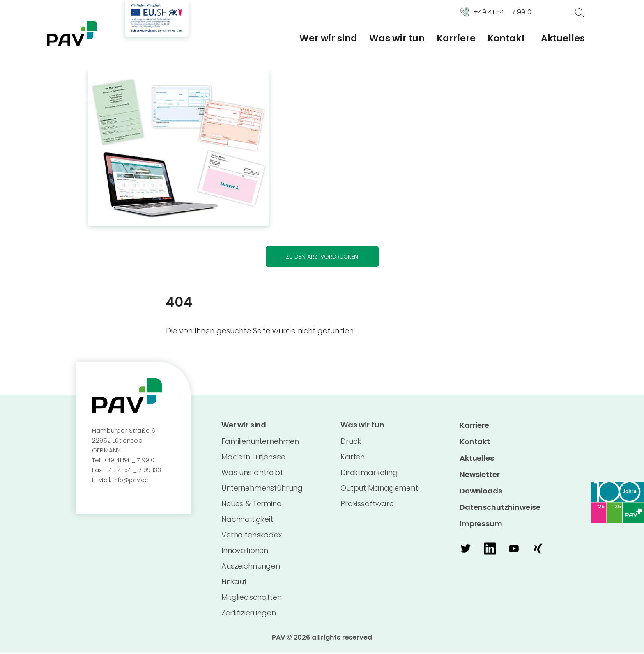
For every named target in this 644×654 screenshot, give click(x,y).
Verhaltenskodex (252, 536)
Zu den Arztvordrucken (322, 257)
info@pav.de (133, 481)
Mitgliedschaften (252, 598)
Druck (351, 442)
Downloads (481, 492)
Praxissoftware (367, 505)
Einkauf (234, 583)
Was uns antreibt (252, 474)
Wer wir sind (328, 39)
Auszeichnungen (251, 567)
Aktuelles (563, 39)
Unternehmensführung (262, 489)
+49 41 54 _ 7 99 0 (130, 461)
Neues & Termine (251, 505)
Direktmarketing (369, 474)
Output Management (379, 489)
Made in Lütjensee (253, 458)
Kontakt (506, 39)
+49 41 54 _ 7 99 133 (135, 471)
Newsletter (480, 475)
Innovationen (245, 552)
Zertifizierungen (249, 614)
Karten (353, 458)
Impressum (481, 524)
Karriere (456, 39)
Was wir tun (397, 39)
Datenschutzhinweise (500, 508)
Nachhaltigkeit (247, 520)
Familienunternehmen (260, 442)
